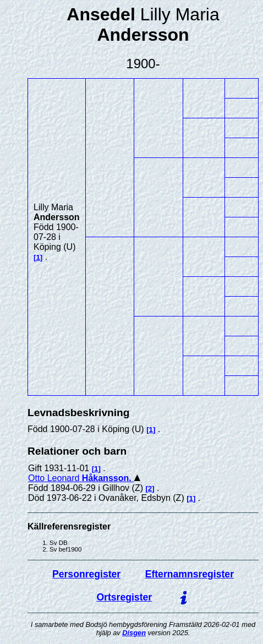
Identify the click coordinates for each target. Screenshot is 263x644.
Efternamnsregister (190, 574)
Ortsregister (124, 597)
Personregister (86, 574)
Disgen (134, 633)
